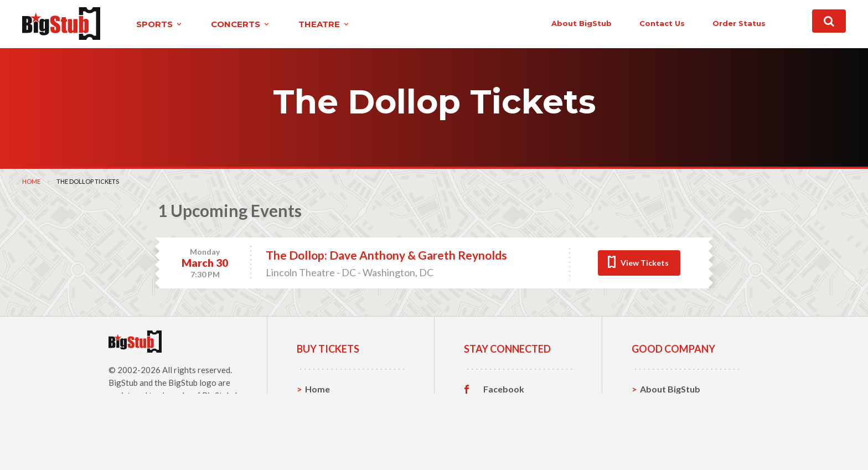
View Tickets (645, 263)
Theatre (322, 440)
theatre (324, 24)
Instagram (504, 423)
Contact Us (663, 406)
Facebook (504, 389)
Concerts (324, 423)
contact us (662, 23)
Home (31, 181)
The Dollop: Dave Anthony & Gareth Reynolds (386, 255)
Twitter (499, 406)
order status (739, 23)
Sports (319, 406)
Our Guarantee (671, 440)
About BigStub (582, 23)
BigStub (123, 383)
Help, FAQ (661, 423)
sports (160, 24)
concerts (241, 24)
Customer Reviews (522, 441)
